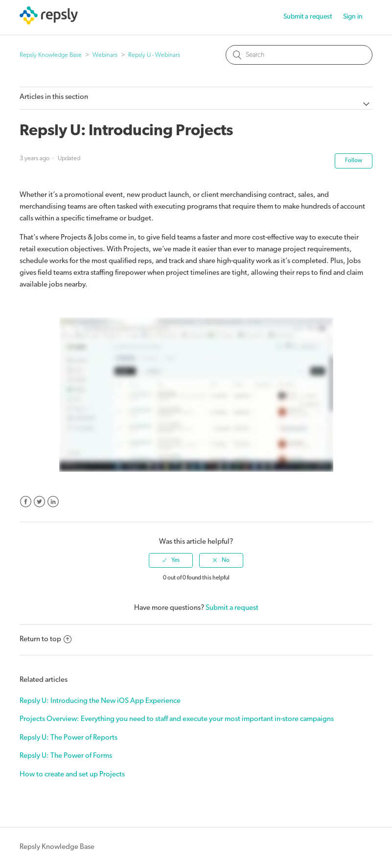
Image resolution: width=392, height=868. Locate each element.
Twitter (39, 502)
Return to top (46, 639)
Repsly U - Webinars (154, 55)
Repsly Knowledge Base (51, 55)
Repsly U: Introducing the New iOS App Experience (100, 701)
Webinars (105, 55)
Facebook (26, 502)
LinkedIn (53, 502)
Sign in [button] (353, 17)
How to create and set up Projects (72, 775)
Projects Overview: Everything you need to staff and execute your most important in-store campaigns (177, 719)
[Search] (299, 55)
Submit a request (308, 17)
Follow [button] (354, 161)
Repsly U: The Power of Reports (69, 738)
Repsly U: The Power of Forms (66, 756)
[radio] (171, 560)
